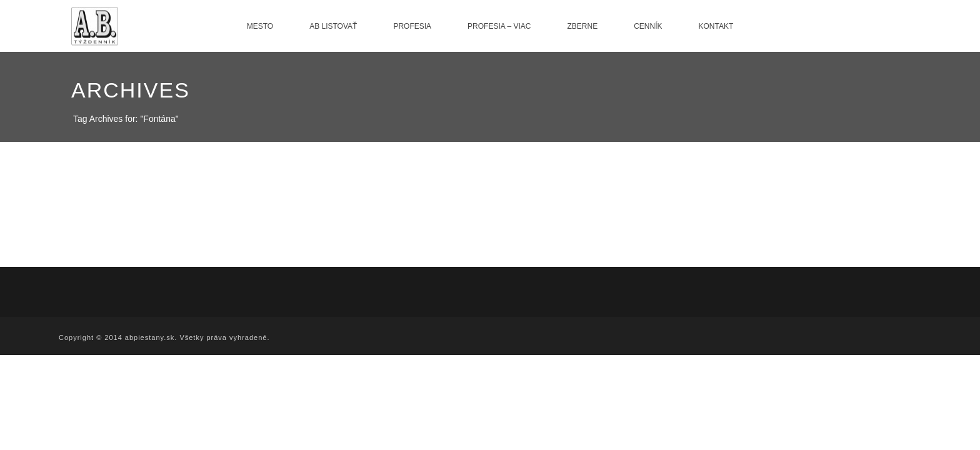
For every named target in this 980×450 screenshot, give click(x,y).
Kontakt (716, 26)
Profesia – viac (499, 26)
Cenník (648, 26)
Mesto (260, 26)
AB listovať (333, 26)
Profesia (412, 26)
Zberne (582, 26)
